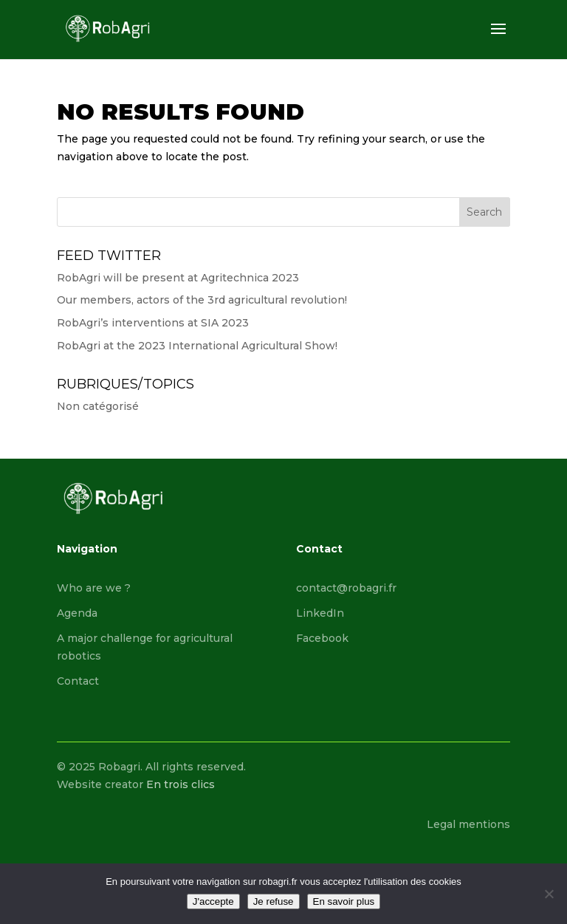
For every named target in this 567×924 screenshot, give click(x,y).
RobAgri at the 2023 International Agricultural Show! (197, 346)
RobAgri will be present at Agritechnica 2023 (178, 278)
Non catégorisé (98, 406)
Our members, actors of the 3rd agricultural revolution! (202, 300)
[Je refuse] (549, 894)
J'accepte (213, 901)
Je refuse (274, 901)
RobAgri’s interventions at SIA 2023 (153, 323)
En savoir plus (344, 901)
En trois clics (181, 784)
